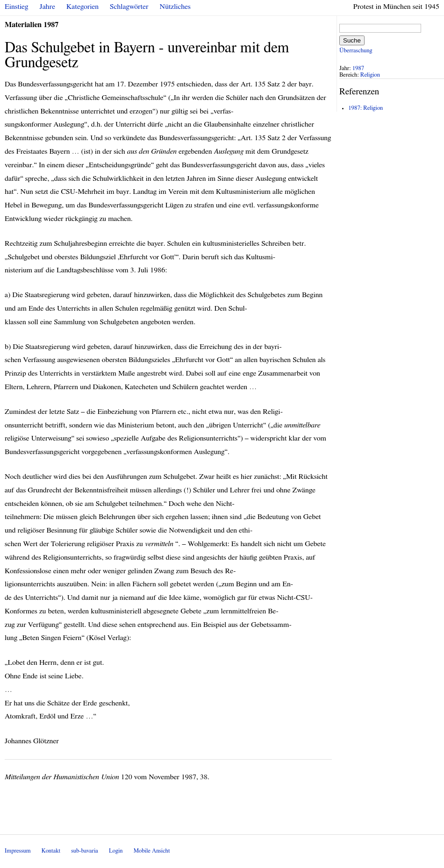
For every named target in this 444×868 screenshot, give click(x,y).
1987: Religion (365, 108)
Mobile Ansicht (152, 851)
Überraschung (356, 51)
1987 (358, 68)
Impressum (18, 851)
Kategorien (82, 7)
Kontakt (51, 851)
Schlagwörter (129, 7)
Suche (352, 40)
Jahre (47, 7)
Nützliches (175, 7)
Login (116, 851)
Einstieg (17, 7)
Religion (370, 75)
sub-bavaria (84, 851)
